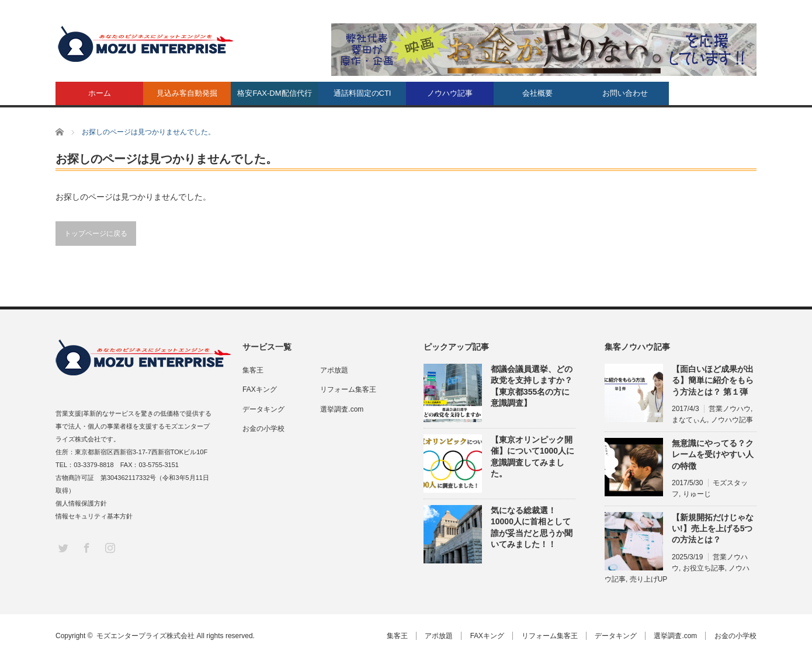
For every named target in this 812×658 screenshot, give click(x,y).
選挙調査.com (342, 409)
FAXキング (260, 389)
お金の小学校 (263, 429)
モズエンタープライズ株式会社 (145, 636)
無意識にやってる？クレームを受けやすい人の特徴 (713, 454)
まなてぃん (689, 420)
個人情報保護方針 (81, 503)
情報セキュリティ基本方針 (94, 516)
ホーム (100, 93)
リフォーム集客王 (348, 389)
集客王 (253, 370)
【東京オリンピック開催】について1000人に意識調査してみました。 (532, 457)
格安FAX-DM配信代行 (274, 93)
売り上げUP (649, 579)
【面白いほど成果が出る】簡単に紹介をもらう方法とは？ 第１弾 (713, 380)
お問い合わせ (625, 93)
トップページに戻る (96, 234)
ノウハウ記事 (450, 93)
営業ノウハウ (730, 409)
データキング (263, 409)
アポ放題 (334, 370)
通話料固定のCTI (362, 93)
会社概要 (537, 93)
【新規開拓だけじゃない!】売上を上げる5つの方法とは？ (713, 528)
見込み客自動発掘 (187, 93)
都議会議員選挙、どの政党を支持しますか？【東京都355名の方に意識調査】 (532, 386)
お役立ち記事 (704, 568)
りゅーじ (697, 494)
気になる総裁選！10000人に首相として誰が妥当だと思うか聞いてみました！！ (532, 527)
